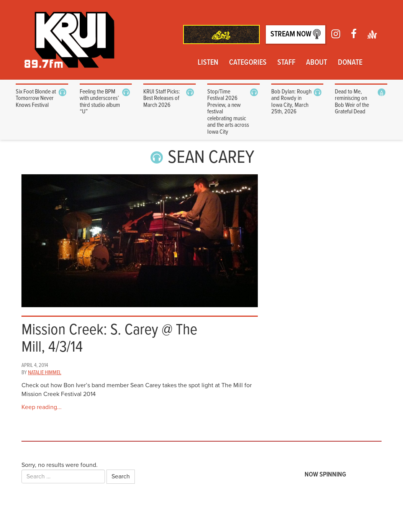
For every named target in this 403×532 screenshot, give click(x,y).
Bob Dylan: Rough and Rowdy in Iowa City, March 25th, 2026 (291, 102)
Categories (248, 63)
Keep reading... (42, 407)
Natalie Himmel (45, 373)
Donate (350, 63)
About (317, 63)
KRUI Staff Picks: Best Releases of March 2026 (162, 98)
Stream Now (296, 34)
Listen (208, 63)
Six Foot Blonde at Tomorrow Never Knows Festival (36, 98)
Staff (286, 63)
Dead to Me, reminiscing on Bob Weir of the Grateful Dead (352, 102)
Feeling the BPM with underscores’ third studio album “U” (100, 102)
